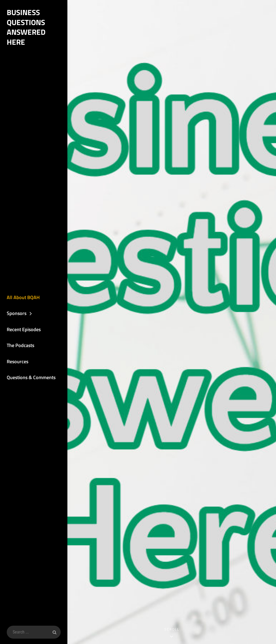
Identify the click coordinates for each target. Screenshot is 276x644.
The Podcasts (20, 345)
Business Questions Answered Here (26, 27)
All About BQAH (23, 297)
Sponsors (17, 313)
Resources (18, 361)
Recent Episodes (24, 329)
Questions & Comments (31, 377)
